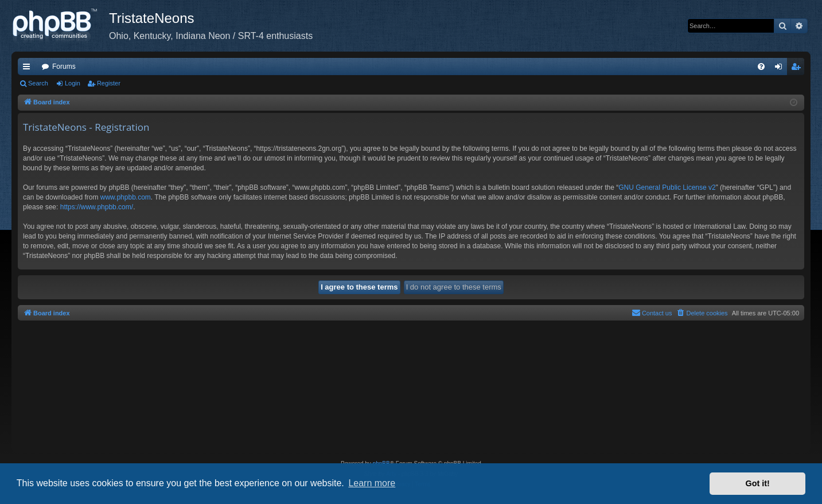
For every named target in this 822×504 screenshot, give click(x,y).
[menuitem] (761, 67)
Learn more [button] (372, 483)
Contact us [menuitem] (652, 312)
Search (38, 83)
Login (73, 83)
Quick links (29, 69)
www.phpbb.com (126, 197)
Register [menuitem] (798, 69)
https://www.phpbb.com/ (97, 207)
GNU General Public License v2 (667, 187)
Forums (64, 67)
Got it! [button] (758, 483)
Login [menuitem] (781, 69)
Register (109, 83)
